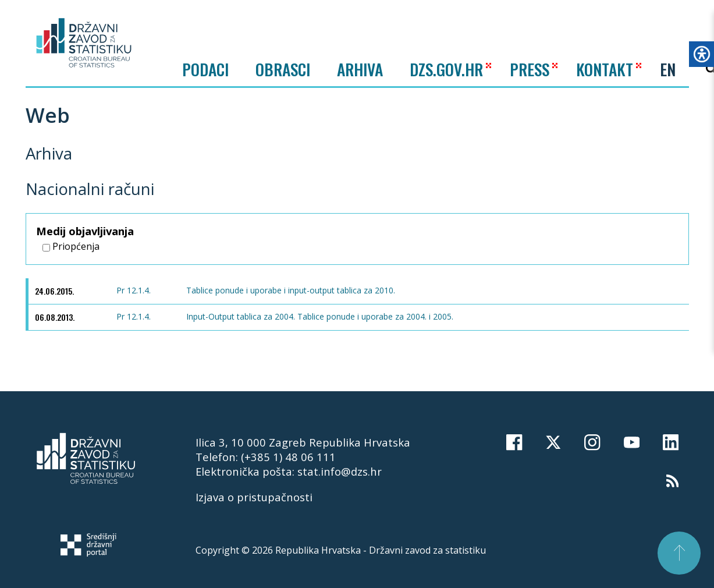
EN (668, 69)
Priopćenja (71, 246)
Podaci (205, 69)
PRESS (530, 69)
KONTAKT (605, 69)
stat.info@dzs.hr (340, 471)
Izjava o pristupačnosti (254, 497)
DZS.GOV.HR (446, 69)
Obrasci (283, 69)
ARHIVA (360, 69)
